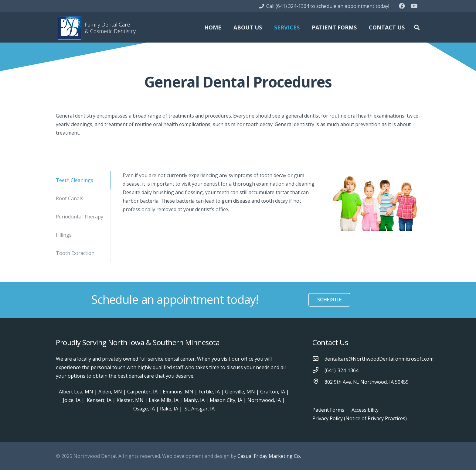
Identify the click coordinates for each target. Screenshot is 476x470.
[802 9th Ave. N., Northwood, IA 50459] (318, 382)
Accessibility (365, 410)
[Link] (96, 27)
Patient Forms (328, 410)
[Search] (417, 27)
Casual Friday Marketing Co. (269, 456)
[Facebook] (402, 6)
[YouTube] (414, 6)
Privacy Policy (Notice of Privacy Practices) (360, 418)
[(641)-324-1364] (318, 370)
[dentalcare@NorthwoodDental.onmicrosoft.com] (318, 359)
